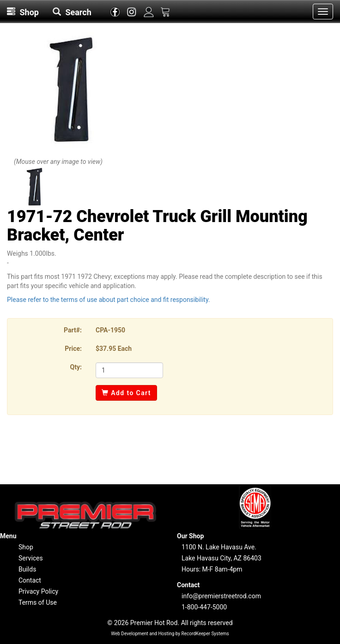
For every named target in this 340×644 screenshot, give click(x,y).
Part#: (73, 330)
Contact (30, 580)
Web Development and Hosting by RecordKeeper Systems (170, 634)
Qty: (76, 367)
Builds (27, 569)
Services (31, 558)
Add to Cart (126, 393)
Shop (26, 547)
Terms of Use (38, 602)
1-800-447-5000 (204, 607)
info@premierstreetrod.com (221, 596)
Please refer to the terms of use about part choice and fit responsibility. (109, 300)
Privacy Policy (38, 591)
